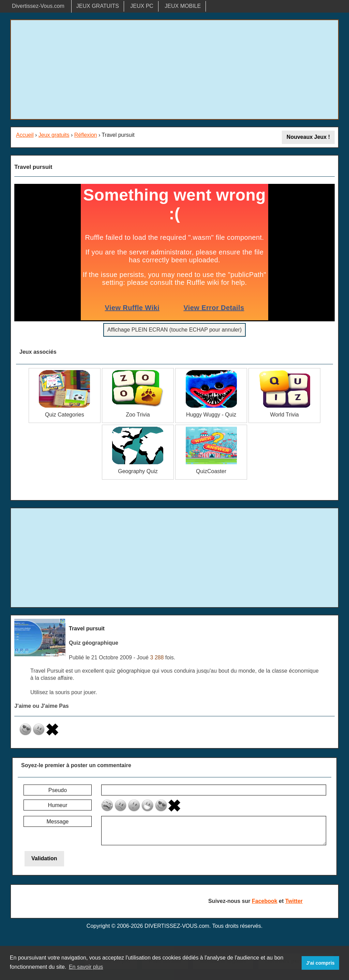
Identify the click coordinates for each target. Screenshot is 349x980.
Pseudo (58, 790)
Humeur (58, 805)
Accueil (25, 135)
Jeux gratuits (54, 135)
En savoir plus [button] (86, 967)
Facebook (265, 901)
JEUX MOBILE (183, 6)
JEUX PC (142, 6)
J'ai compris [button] (320, 963)
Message (58, 822)
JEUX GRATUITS (98, 6)
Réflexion (86, 135)
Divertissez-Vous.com (38, 6)
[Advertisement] (174, 70)
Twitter (294, 901)
